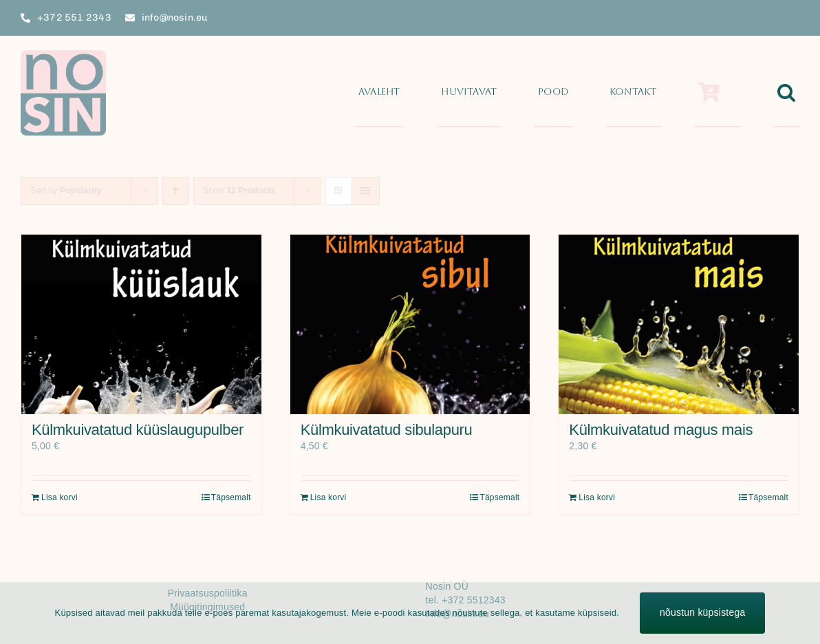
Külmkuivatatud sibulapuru (387, 430)
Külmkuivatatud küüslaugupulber (138, 430)
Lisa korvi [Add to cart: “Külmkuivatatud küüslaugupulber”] (60, 497)
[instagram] (769, 18)
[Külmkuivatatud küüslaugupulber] (141, 324)
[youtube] (794, 18)
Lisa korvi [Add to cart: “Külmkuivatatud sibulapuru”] (328, 497)
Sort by (66, 191)
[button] (786, 93)
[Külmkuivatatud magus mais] (679, 324)
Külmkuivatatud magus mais (661, 430)
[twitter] (744, 18)
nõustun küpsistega (702, 612)
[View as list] (366, 191)
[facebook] (719, 18)
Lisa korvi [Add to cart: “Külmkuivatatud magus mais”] (597, 497)
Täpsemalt (231, 497)
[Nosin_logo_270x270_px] (63, 55)
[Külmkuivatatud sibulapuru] (410, 324)
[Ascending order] (176, 191)
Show (239, 191)
